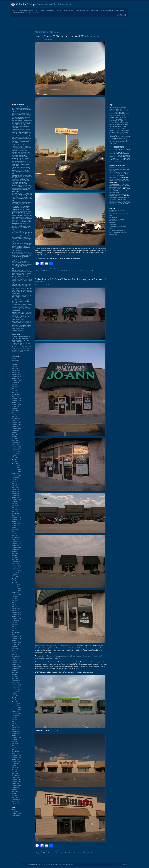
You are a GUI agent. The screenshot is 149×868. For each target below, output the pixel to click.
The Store (37, 13)
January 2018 (16, 563)
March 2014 (15, 654)
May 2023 (14, 436)
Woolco (63, 664)
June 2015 (15, 625)
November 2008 (16, 781)
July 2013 (14, 670)
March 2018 (15, 559)
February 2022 (16, 466)
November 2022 (16, 448)
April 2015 (15, 628)
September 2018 (16, 547)
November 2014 (16, 638)
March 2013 (15, 678)
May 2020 (14, 507)
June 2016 (15, 601)
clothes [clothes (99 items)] (122, 115)
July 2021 (14, 480)
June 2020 (15, 506)
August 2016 (15, 597)
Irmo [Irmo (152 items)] (122, 136)
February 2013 (16, 680)
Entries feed (15, 812)
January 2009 (16, 777)
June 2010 (15, 744)
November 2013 (16, 662)
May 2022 (14, 460)
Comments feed (16, 814)
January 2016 (16, 611)
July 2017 (14, 575)
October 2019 (16, 521)
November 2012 (16, 686)
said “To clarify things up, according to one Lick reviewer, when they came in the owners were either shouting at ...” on (22, 279)
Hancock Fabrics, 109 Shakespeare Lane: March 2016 (60, 36)
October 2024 (16, 402)
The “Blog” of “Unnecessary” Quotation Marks (117, 220)
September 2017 (16, 571)
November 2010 (16, 734)
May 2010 (14, 745)
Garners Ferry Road (53, 853)
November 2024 (16, 400)
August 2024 (15, 406)
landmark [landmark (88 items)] (127, 136)
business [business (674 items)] (119, 113)
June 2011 (15, 720)
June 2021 (15, 482)
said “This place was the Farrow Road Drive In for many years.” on (22, 132)
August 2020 (15, 502)
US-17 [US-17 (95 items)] (121, 159)
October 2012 (16, 688)
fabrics (78, 271)
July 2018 (14, 551)
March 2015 (15, 630)
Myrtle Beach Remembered (117, 230)
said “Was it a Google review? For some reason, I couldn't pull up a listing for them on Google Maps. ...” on (22, 272)
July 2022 (14, 456)
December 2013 (16, 660)
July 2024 (14, 408)
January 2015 (16, 634)
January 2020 (16, 515)
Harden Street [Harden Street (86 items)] (120, 134)
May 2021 (14, 484)
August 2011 (15, 716)
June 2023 (15, 434)
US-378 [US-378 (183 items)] (127, 159)
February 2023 (16, 442)
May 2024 (14, 412)
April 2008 (15, 795)
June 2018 (15, 553)
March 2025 (15, 392)
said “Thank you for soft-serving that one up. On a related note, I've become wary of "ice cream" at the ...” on (22, 286)
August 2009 (15, 763)
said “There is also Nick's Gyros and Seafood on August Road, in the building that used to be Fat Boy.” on (22, 316)
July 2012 (14, 694)
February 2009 (16, 775)
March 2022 (15, 464)
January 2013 (16, 682)
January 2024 (16, 420)
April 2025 (15, 390)
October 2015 (16, 617)
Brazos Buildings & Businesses (118, 232)
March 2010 (15, 749)
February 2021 (16, 490)
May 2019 (14, 531)
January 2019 (16, 539)
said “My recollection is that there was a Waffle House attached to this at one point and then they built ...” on (22, 247)
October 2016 (16, 593)
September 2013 (16, 666)
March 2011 (15, 726)
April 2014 (15, 652)
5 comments (93, 36)
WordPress (69, 864)
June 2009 (15, 767)
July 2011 (14, 718)
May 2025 (14, 388)
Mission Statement (82, 10)
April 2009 (15, 771)
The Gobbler (113, 224)
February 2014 (16, 656)
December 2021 (16, 470)
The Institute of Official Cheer (118, 226)
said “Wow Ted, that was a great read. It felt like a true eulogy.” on (22, 188)
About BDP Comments (18, 330)
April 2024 (15, 414)
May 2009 (14, 769)
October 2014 (16, 640)
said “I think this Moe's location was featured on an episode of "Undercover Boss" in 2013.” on (22, 212)
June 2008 (15, 791)
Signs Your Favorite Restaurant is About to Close (107, 10)
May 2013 (14, 674)
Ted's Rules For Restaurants (22, 13)
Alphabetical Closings (26, 10)
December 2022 (16, 446)
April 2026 (15, 367)
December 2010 (16, 732)
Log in (13, 810)
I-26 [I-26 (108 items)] (119, 136)
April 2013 (15, 676)
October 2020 (16, 498)
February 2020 (16, 513)
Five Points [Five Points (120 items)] (118, 124)
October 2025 (16, 379)
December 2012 (16, 684)
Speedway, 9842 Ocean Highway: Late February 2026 (119, 195)
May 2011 (14, 722)
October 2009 (16, 759)
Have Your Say (69, 10)
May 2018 (14, 555)
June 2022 (15, 458)
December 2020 (16, 494)
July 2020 (14, 504)
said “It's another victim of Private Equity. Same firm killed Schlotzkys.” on (21, 148)
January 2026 (16, 373)
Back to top (122, 864)
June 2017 (15, 577)
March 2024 (15, 416)
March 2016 (15, 607)
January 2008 (16, 801)
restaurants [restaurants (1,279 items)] (118, 147)
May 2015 (14, 626)
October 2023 (16, 426)
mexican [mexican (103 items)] (112, 141)
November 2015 (16, 615)
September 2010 (16, 738)
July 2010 (14, 742)
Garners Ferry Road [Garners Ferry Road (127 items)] (117, 129)
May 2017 (14, 579)
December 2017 (16, 565)
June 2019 (15, 529)
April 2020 (15, 509)
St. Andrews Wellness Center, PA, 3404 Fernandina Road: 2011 (21, 337)
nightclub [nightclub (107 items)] (118, 141)
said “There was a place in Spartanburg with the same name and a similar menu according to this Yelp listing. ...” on (22, 325)
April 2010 (15, 747)
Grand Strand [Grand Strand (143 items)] (118, 131)
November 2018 (16, 543)
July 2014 (14, 646)
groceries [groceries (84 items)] (126, 131)
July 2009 (14, 765)
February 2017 (16, 585)
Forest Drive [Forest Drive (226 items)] (121, 126)
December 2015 (16, 613)
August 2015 (15, 621)
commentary (15, 360)
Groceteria (112, 222)
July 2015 (14, 623)
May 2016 (14, 603)
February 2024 (16, 418)
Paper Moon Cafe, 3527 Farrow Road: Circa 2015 (21, 344)
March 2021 (15, 488)
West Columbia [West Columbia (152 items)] (115, 162)
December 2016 (16, 589)
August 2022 (15, 454)
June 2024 (15, 410)
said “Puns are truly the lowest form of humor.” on (21, 301)
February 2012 (16, 704)
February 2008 (16, 799)
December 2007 (16, 803)
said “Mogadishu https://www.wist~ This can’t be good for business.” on (22, 232)
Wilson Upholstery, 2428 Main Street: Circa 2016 (20, 341)
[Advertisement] (74, 23)
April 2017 (15, 581)
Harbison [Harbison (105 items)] (120, 132)
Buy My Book (40, 10)
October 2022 (16, 450)
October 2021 (16, 474)
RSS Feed (120, 15)
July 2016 (14, 599)
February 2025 (16, 394)
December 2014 (16, 636)
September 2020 (16, 500)
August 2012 (15, 692)
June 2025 (15, 387)
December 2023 (16, 422)
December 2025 (16, 375)
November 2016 (16, 591)
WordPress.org (16, 815)
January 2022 (16, 468)
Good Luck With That (54, 10)
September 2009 (16, 761)
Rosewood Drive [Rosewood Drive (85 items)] (114, 150)
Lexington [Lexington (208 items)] (114, 139)
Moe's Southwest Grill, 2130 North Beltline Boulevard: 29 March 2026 (21, 348)
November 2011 (16, 710)
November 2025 (16, 377)
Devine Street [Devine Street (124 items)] (114, 122)
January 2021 (16, 492)
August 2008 (15, 787)
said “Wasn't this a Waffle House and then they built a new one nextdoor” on (22, 255)
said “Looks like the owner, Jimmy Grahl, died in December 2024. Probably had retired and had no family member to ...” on (22, 264)
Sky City (112, 228)
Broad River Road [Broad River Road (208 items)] (118, 109)
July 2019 (14, 527)
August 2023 (15, 430)
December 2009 (16, 755)
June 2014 (15, 648)
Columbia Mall (95, 249)
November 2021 (16, 472)
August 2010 (15, 740)
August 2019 (15, 525)
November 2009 (16, 757)
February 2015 (16, 632)
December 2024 (16, 398)
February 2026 (16, 371)
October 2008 (16, 783)
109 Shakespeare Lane (50, 271)
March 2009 (15, 773)
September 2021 (16, 476)
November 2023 (16, 424)
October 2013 (16, 664)
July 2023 (14, 432)
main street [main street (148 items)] (123, 139)
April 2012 (15, 700)
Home (14, 10)
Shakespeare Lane (86, 271)
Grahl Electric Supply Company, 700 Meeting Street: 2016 (120, 188)
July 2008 (14, 789)
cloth (59, 271)
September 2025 (16, 381)
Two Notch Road (83, 853)
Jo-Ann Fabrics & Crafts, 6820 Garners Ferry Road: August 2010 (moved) (69, 279)
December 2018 (16, 541)
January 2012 (16, 706)
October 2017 (16, 569)
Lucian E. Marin (55, 864)
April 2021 (15, 486)
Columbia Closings (26, 4)
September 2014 (16, 642)
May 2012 (14, 698)
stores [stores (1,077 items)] (118, 153)
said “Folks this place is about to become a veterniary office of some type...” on (22, 170)
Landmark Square (68, 853)
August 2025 (15, 383)
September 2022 (16, 452)
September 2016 (16, 595)
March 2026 (15, 369)
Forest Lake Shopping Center (44, 648)
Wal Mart (91, 853)
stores (93, 271)
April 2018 (15, 557)
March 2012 (15, 702)
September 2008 (16, 785)
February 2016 (16, 609)
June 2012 (15, 696)
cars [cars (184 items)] (127, 113)
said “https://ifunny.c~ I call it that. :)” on (22, 154)
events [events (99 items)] (112, 124)
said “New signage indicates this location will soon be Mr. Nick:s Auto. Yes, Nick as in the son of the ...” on (22, 205)
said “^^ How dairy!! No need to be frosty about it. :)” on (21, 296)
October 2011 (16, 712)
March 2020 (15, 511)
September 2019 (16, 523)
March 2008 (15, 797)
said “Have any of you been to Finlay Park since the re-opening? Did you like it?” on (21, 109)
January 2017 (16, 587)
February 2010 (16, 751)
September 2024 (16, 404)
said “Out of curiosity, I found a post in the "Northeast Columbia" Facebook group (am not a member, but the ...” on (22, 239)
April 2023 (15, 438)
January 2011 (16, 730)
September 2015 (16, 619)
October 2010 (16, 736)
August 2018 (15, 549)
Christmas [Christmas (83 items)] (117, 115)
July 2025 (14, 385)
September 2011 (16, 714)
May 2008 (14, 793)
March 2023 (15, 440)
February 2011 (16, 728)
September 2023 (16, 428)
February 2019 (16, 537)
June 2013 (15, 672)
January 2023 (16, 444)
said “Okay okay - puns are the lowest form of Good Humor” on (22, 292)
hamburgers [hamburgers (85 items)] (113, 132)
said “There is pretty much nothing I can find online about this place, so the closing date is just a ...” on (21, 116)
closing (14, 358)
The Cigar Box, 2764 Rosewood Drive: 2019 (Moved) (21, 351)
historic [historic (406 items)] (113, 136)
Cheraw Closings (114, 234)
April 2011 (15, 724)
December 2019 (16, 517)
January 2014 (16, 658)
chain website (42, 259)
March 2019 (15, 535)
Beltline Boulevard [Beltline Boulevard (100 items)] (115, 108)
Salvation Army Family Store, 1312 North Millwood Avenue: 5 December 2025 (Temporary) (120, 202)
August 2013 (15, 668)
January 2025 (16, 396)
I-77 (61, 853)
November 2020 (16, 496)
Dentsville (72, 271)
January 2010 (16, 753)
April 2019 (15, 533)
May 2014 (14, 650)
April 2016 (15, 605)
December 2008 (16, 779)
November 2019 (16, 519)
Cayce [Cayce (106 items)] (112, 115)
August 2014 (15, 644)
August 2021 (15, 478)
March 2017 (15, 583)
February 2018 (16, 561)
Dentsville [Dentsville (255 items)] (121, 120)
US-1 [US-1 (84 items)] (117, 159)
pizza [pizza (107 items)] (116, 144)
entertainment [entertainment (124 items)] (124, 122)
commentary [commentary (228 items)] (115, 117)
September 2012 (16, 690)
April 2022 (15, 462)
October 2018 (16, 545)
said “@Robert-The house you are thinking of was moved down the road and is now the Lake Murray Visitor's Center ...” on (22, 197)
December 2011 (16, 708)
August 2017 (15, 573)
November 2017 (16, 567)
